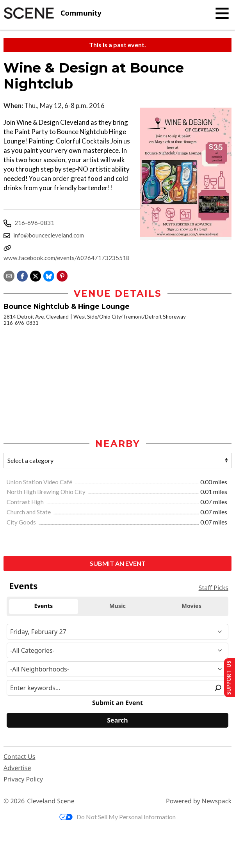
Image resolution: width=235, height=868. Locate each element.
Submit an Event (118, 563)
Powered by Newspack (199, 801)
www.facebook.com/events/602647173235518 (67, 258)
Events (23, 586)
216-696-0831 (34, 223)
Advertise (17, 768)
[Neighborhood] (117, 669)
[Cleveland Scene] (53, 13)
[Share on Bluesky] (49, 275)
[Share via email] (9, 275)
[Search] (117, 720)
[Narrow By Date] (117, 632)
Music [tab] (117, 606)
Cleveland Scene (51, 801)
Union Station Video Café (40, 482)
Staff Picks (214, 588)
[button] (62, 275)
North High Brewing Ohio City (47, 492)
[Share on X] (36, 275)
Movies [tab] (191, 606)
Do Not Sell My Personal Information (117, 817)
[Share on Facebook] (22, 275)
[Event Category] (117, 650)
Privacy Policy (23, 779)
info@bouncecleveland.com (49, 235)
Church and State (29, 512)
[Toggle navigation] (222, 13)
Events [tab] (43, 606)
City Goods (22, 522)
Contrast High (26, 502)
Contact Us (19, 756)
